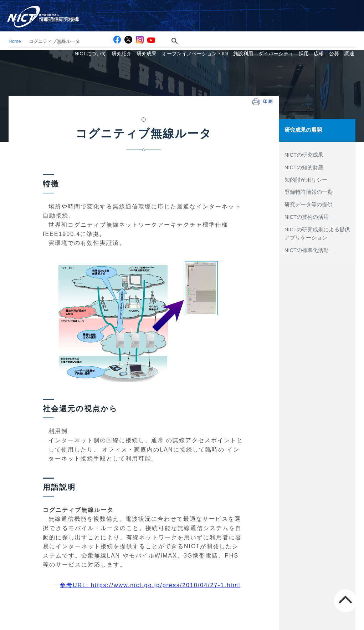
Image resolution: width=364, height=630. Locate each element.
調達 (350, 23)
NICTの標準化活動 (307, 250)
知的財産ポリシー (306, 179)
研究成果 (159, 23)
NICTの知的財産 (304, 167)
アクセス (235, 10)
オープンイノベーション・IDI (205, 23)
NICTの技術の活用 (307, 216)
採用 (309, 23)
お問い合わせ (269, 10)
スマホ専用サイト (313, 10)
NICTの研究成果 (304, 155)
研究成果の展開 (303, 130)
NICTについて (106, 23)
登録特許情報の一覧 (309, 192)
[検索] (183, 10)
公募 (337, 23)
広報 (323, 23)
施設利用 (252, 23)
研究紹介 (135, 23)
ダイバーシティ (283, 23)
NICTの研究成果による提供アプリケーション (317, 233)
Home (15, 41)
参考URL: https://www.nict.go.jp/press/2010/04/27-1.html (150, 585)
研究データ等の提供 (309, 204)
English (349, 10)
